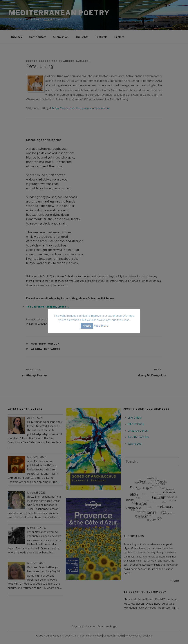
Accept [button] (87, 326)
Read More (101, 326)
